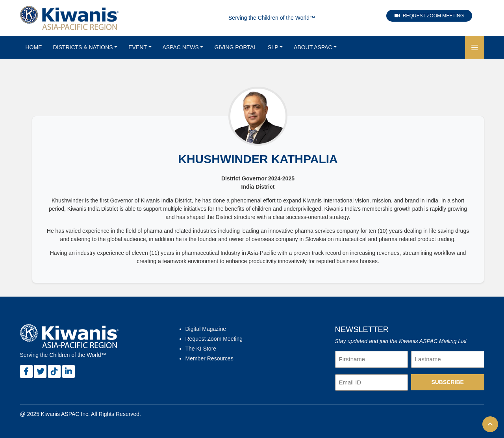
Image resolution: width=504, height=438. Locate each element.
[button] (475, 47)
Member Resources (209, 358)
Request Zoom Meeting (429, 16)
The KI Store (201, 349)
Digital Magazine (206, 329)
